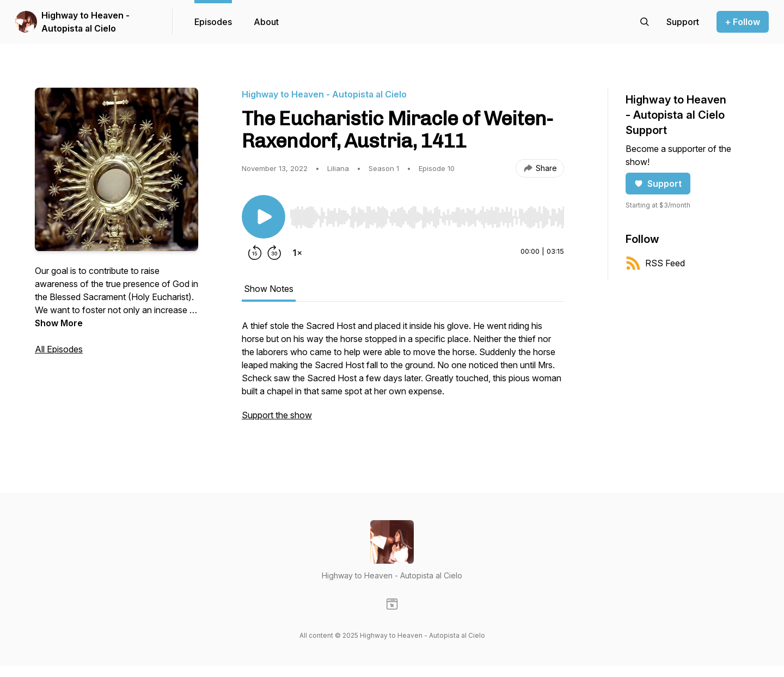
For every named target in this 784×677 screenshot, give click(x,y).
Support (658, 184)
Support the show (277, 415)
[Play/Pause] (264, 217)
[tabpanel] (403, 376)
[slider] (427, 217)
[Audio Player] (427, 214)
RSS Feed (655, 263)
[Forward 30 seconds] (274, 253)
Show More (59, 323)
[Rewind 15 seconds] (255, 253)
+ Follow (743, 22)
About (266, 22)
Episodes (213, 22)
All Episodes (59, 349)
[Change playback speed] (297, 253)
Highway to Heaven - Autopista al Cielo (85, 22)
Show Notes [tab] (269, 289)
